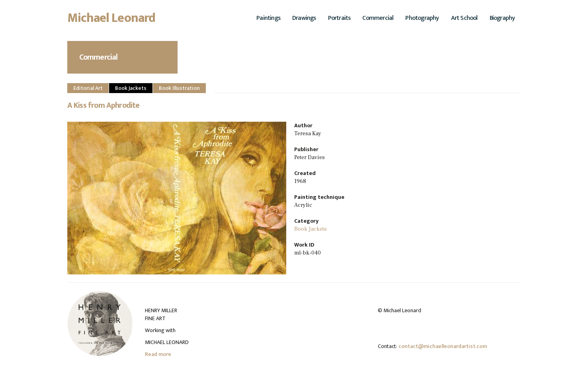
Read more (158, 354)
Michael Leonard (111, 20)
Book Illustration (179, 88)
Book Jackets (131, 88)
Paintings (268, 18)
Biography (502, 18)
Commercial (378, 18)
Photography (422, 18)
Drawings (304, 18)
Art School (464, 18)
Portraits (339, 18)
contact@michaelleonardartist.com (443, 346)
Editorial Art (88, 88)
